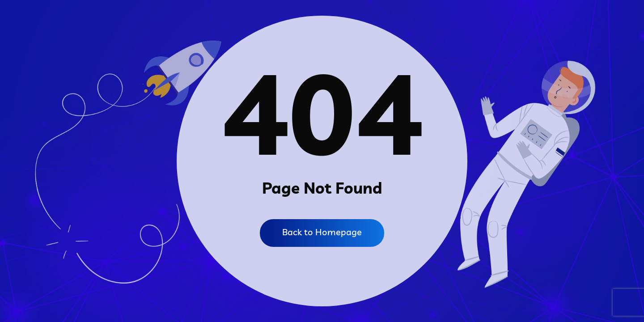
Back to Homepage (322, 232)
